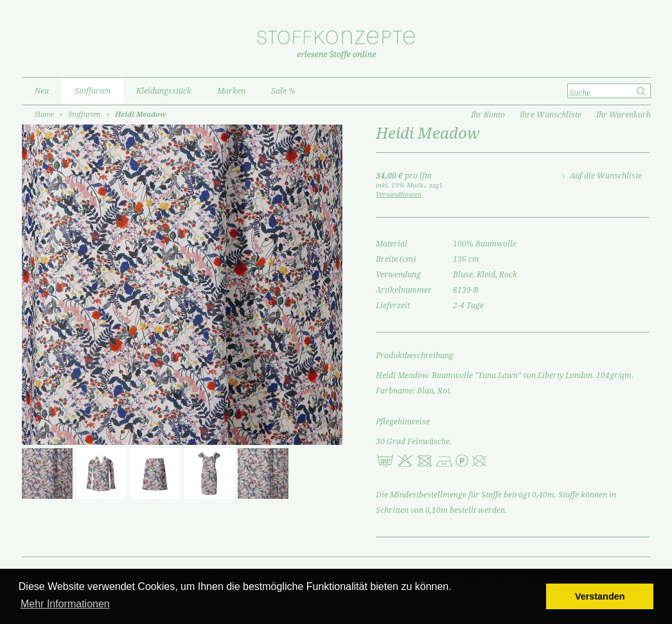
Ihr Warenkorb (623, 115)
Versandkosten (399, 194)
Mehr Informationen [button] (65, 604)
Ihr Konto (488, 115)
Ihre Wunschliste (551, 115)
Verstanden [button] (600, 596)
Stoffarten (84, 115)
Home (44, 115)
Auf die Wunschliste (606, 176)
